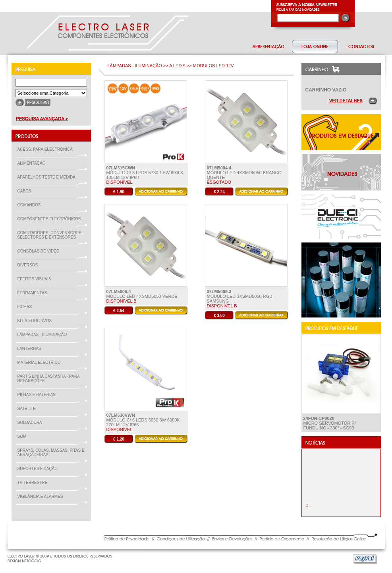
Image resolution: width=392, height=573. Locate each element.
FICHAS (26, 307)
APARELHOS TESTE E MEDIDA (48, 177)
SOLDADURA (31, 422)
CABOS (26, 191)
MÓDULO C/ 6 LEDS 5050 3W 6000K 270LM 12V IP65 (143, 420)
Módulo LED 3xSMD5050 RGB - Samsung (241, 296)
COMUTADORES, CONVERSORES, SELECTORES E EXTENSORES (50, 235)
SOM (24, 436)
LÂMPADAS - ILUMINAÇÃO (44, 335)
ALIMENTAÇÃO (33, 163)
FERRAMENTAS (34, 293)
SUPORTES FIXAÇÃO (39, 469)
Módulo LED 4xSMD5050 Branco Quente (244, 173)
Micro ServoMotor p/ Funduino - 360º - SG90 (330, 423)
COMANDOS (31, 205)
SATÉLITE (28, 409)
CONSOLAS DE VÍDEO (40, 251)
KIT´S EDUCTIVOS (36, 321)
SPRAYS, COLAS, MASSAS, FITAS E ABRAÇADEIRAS (51, 453)
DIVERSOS (28, 265)
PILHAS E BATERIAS (38, 395)
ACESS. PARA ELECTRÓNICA (47, 149)
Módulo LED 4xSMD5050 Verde (142, 294)
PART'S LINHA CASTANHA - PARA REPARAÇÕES (49, 379)
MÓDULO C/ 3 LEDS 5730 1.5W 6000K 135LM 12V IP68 (145, 173)
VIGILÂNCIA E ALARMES (42, 496)
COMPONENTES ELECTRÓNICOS (51, 219)
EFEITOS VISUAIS (36, 279)
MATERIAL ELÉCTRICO (41, 362)
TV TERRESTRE (34, 483)
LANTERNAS (29, 349)
